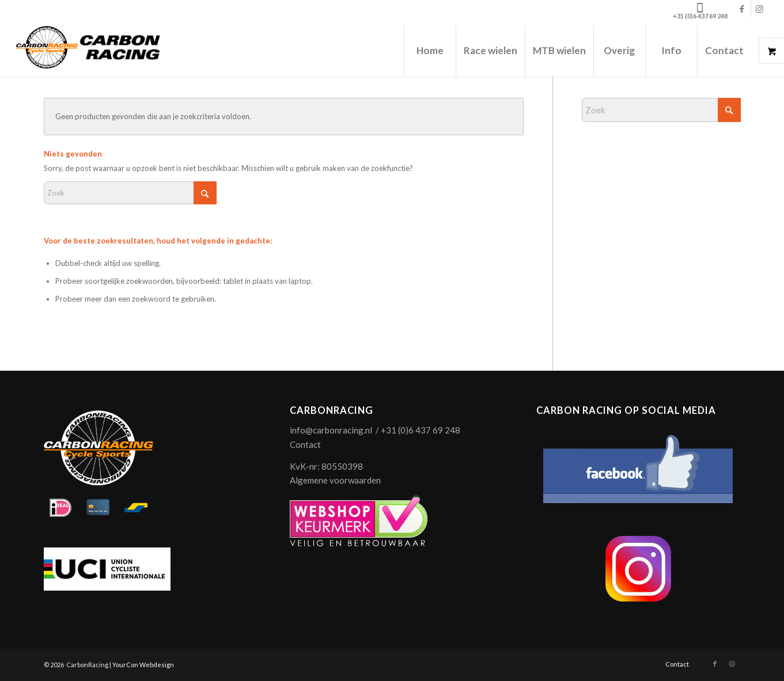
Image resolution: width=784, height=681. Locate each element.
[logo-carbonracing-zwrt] (88, 51)
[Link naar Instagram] (760, 9)
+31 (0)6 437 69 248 (700, 16)
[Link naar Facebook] (742, 9)
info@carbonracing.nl (331, 430)
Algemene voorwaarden (335, 480)
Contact (305, 444)
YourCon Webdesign (143, 665)
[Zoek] (130, 193)
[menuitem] (430, 51)
